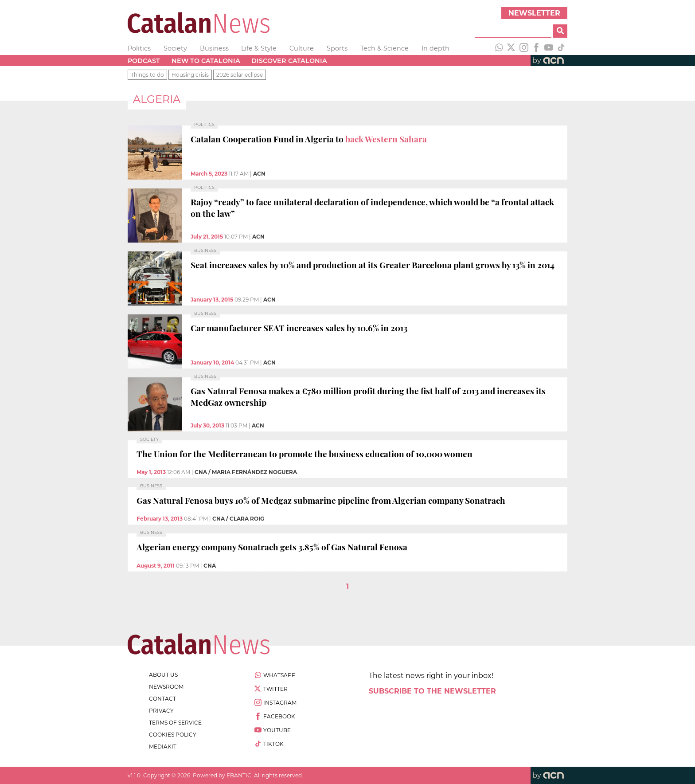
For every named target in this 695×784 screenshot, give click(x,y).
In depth (435, 48)
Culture (302, 48)
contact (162, 699)
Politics (139, 48)
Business (214, 48)
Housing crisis (190, 75)
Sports (337, 48)
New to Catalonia (206, 61)
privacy (161, 711)
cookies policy (173, 735)
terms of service (175, 723)
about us (163, 675)
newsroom (166, 687)
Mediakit (163, 747)
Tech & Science (385, 48)
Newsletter (534, 13)
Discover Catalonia (289, 61)
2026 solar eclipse (240, 75)
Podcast (144, 61)
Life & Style (259, 48)
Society (175, 48)
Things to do (147, 75)
